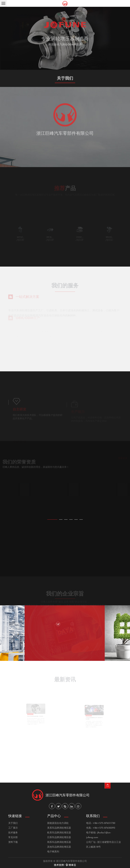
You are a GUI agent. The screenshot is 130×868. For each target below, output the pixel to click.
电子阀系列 (53, 851)
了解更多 (65, 59)
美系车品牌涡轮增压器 (59, 828)
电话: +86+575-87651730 (101, 823)
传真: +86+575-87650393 (101, 828)
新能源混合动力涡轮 (58, 823)
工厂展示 (13, 828)
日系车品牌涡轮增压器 (59, 837)
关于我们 (13, 823)
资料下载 (13, 842)
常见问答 (13, 837)
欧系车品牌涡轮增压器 (59, 832)
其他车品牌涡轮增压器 (59, 847)
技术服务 (13, 832)
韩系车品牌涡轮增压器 (59, 842)
